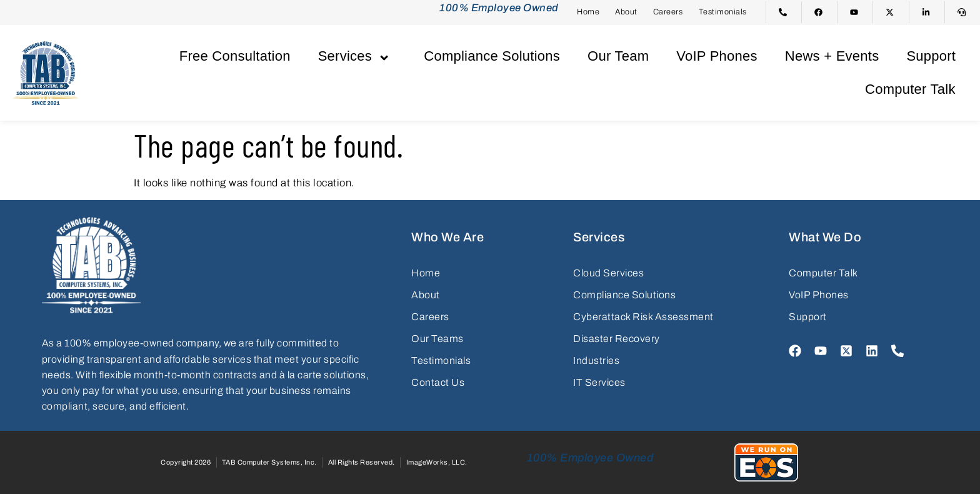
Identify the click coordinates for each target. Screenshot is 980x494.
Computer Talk (910, 89)
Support (931, 56)
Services (357, 56)
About (626, 12)
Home (588, 12)
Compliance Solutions (492, 56)
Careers (668, 12)
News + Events (832, 56)
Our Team (618, 56)
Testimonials (723, 12)
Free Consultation (235, 56)
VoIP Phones (717, 56)
